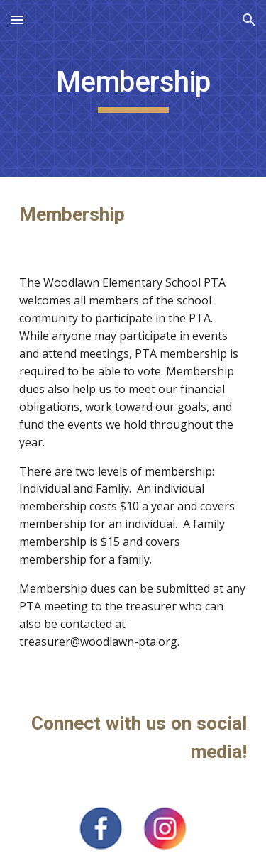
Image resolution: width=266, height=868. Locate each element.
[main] (133, 89)
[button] (17, 20)
